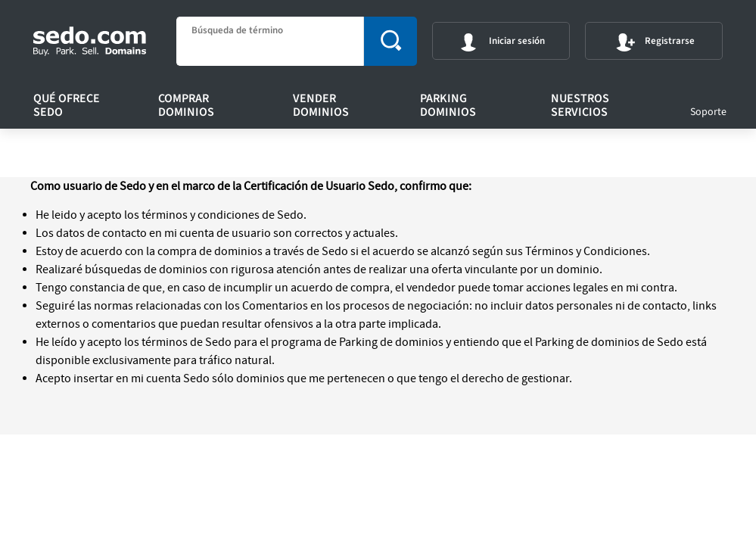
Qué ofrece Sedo (67, 105)
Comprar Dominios (186, 105)
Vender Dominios (321, 105)
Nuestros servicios (580, 105)
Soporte (708, 112)
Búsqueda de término (237, 31)
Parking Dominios (448, 105)
